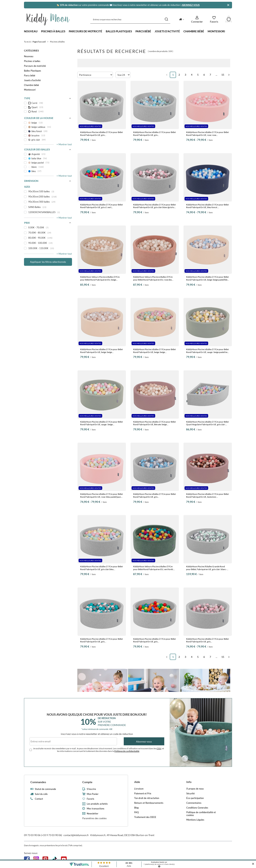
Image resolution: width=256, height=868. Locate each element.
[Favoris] (214, 19)
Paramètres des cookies (94, 818)
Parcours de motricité (86, 31)
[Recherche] (166, 19)
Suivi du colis (41, 794)
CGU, (159, 748)
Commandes (38, 782)
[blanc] (48, 167)
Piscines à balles (53, 31)
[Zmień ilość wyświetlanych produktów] (123, 75)
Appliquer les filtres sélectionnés (48, 262)
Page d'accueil (39, 42)
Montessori (216, 31)
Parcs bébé (143, 31)
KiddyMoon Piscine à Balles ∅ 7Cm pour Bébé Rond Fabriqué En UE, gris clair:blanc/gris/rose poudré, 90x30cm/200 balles (155, 206)
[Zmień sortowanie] (95, 75)
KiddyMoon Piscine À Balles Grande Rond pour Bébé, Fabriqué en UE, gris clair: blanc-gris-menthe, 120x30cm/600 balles (206, 568)
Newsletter (93, 814)
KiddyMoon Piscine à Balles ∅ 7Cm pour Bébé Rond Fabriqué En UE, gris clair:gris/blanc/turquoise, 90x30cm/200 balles (101, 640)
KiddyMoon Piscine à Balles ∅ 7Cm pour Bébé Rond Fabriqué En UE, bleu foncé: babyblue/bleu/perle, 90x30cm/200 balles (207, 206)
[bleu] (48, 171)
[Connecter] (197, 19)
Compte (87, 782)
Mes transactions (96, 809)
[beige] (48, 123)
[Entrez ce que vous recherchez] (130, 19)
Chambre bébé (194, 31)
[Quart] (48, 107)
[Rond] (48, 111)
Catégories (31, 51)
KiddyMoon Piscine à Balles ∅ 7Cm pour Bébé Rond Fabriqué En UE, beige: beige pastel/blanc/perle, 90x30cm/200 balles (101, 351)
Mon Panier (93, 794)
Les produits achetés (97, 804)
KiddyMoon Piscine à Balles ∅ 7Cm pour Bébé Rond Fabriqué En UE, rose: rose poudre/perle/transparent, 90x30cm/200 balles (207, 134)
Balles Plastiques (119, 31)
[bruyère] (48, 135)
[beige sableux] (48, 127)
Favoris (90, 799)
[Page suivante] (229, 75)
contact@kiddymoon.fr (76, 835)
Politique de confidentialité (127, 751)
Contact (39, 799)
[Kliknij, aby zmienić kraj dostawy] (182, 19)
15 (223, 75)
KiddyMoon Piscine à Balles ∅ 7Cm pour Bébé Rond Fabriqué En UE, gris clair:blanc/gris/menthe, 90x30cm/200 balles (101, 134)
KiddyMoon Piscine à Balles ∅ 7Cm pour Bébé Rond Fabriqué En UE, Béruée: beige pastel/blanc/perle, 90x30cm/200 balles (154, 423)
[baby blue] (48, 158)
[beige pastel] (48, 163)
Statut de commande (45, 789)
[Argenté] (48, 154)
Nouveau (31, 31)
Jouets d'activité (167, 31)
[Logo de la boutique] (48, 19)
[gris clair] (48, 140)
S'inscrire (91, 789)
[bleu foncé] (48, 131)
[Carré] (48, 103)
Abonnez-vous (144, 742)
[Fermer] (228, 5)
